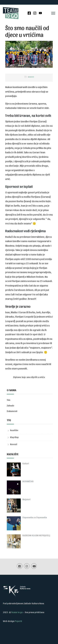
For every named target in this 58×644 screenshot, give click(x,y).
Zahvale (11, 405)
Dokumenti (12, 411)
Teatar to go (17, 612)
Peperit (18, 621)
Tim (9, 400)
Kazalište (14, 430)
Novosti (31, 77)
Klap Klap (14, 437)
